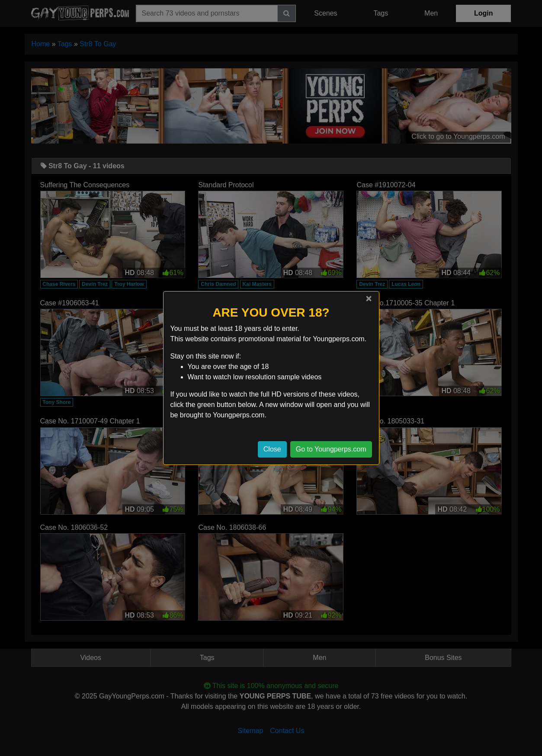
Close (272, 449)
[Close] (369, 298)
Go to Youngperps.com (331, 449)
